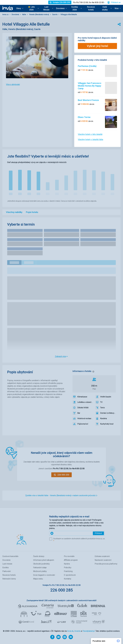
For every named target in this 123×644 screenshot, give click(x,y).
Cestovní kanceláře (10, 556)
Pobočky (68, 568)
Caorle (55, 14)
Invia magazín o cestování (44, 575)
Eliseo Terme (84, 117)
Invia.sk (70, 631)
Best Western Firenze (88, 100)
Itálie (24, 14)
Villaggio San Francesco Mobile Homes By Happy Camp (90, 86)
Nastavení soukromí (103, 560)
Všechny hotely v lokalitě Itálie (91, 139)
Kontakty (68, 579)
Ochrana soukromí (102, 556)
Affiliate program (71, 560)
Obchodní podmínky (41, 564)
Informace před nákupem (44, 560)
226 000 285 (62, 590)
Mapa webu (38, 579)
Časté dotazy (39, 556)
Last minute (7, 564)
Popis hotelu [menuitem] (32, 212)
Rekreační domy (9, 579)
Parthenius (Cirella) (87, 66)
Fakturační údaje (40, 568)
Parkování (7, 571)
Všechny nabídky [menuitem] (14, 212)
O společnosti (70, 575)
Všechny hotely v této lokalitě (90, 134)
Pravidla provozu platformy (106, 564)
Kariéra (67, 564)
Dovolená (16, 14)
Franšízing (68, 571)
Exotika (5, 568)
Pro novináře (69, 556)
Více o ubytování (13, 84)
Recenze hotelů (91, 8)
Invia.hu (77, 631)
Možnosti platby (40, 571)
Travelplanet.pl (89, 631)
